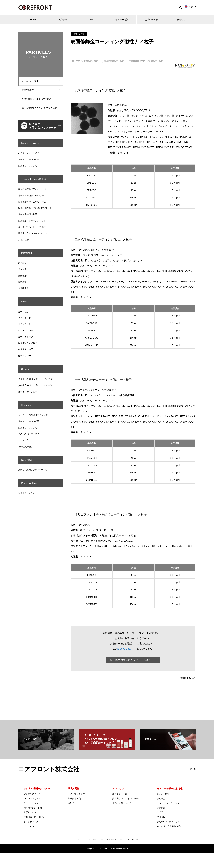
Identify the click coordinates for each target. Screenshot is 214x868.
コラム (92, 20)
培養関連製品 (74, 799)
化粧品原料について (122, 803)
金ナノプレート (26, 356)
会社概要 (161, 799)
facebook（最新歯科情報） (169, 826)
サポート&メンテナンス (168, 803)
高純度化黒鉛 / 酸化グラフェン (33, 470)
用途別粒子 (23, 240)
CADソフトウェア (32, 799)
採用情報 (161, 817)
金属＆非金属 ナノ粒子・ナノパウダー (36, 379)
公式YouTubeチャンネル (168, 822)
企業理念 (161, 813)
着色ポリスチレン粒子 (29, 159)
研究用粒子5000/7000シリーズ (33, 233)
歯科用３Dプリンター (34, 808)
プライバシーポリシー (94, 840)
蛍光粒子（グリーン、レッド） (33, 221)
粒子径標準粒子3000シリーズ (32, 189)
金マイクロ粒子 (26, 330)
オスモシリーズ (120, 794)
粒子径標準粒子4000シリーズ (32, 195)
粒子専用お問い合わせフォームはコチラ (133, 660)
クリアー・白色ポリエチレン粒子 (34, 415)
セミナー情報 (122, 20)
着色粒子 (22, 269)
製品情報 (63, 20)
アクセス (161, 808)
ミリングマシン (31, 803)
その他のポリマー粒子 (29, 434)
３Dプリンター (75, 803)
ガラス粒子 (23, 440)
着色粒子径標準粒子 (28, 214)
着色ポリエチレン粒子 (29, 421)
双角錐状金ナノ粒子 (28, 343)
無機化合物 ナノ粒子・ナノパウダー (35, 385)
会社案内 (181, 20)
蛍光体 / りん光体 (26, 493)
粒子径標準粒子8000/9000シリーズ (35, 208)
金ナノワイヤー (26, 324)
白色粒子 (22, 263)
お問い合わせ (151, 20)
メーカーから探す (43, 81)
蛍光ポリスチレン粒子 (29, 166)
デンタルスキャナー (33, 794)
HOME (33, 20)
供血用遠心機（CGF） (34, 817)
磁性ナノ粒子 (79, 34)
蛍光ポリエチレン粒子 (29, 428)
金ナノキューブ (26, 337)
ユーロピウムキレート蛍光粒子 (33, 227)
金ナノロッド (25, 318)
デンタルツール (31, 826)
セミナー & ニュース (115, 840)
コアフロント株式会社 (49, 769)
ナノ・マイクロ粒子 (78, 794)
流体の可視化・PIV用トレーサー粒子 (40, 108)
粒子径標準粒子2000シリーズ (32, 202)
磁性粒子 (22, 282)
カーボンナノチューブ (29, 392)
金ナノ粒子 (23, 312)
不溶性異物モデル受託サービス (38, 99)
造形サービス (30, 813)
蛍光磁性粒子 (25, 288)
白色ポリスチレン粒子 (29, 153)
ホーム (79, 840)
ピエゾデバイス (31, 822)
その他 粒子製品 (26, 447)
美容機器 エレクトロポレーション (128, 799)
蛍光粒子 (22, 276)
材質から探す (43, 90)
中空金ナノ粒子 (26, 349)
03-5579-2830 (124, 649)
